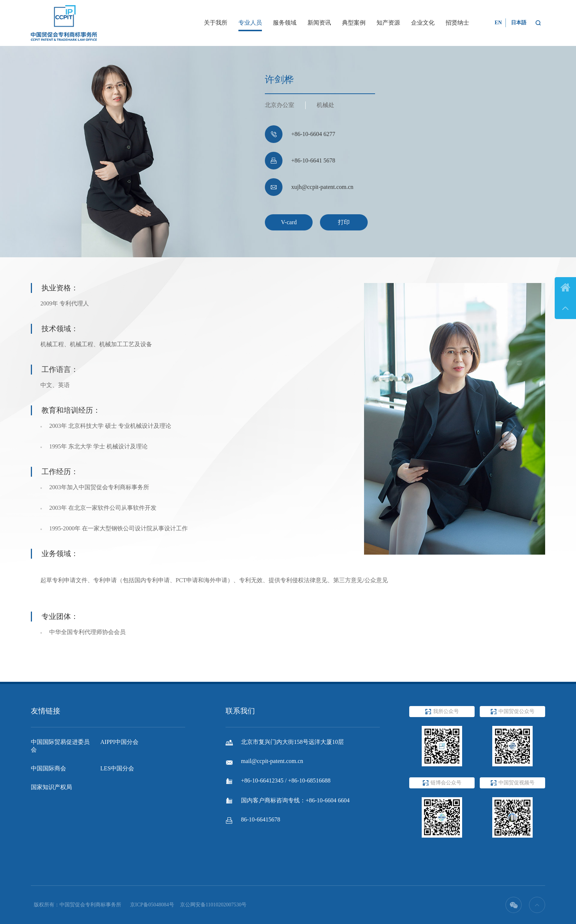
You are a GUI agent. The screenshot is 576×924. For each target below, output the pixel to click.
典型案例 (354, 23)
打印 (344, 222)
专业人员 (250, 23)
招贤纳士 (457, 23)
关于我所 (216, 23)
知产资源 (388, 23)
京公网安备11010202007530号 (213, 905)
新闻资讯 (319, 23)
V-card (289, 222)
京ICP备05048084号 (152, 905)
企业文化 (423, 23)
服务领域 (285, 23)
